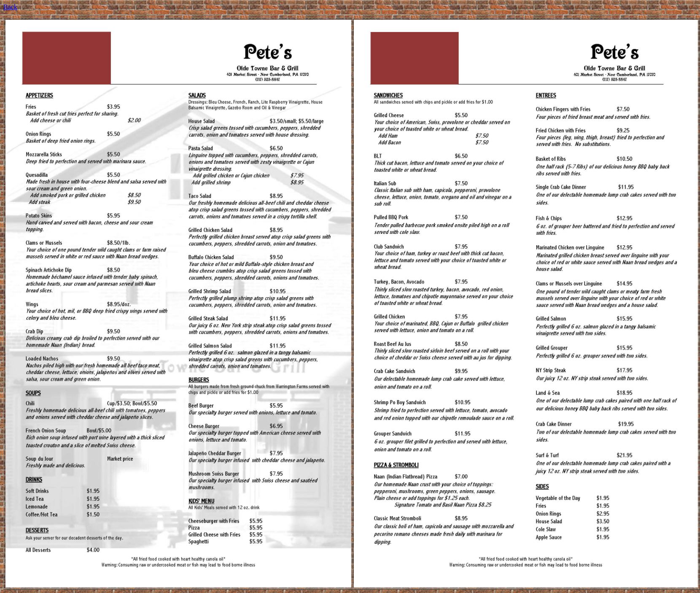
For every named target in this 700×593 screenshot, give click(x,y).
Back (10, 7)
